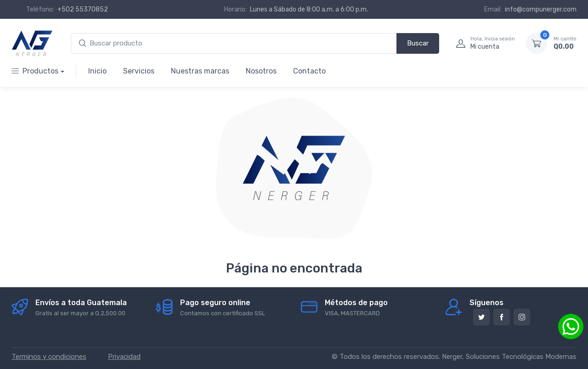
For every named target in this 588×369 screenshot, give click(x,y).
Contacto (309, 71)
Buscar (418, 43)
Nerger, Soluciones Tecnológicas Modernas (509, 357)
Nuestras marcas (200, 71)
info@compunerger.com (541, 9)
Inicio (97, 71)
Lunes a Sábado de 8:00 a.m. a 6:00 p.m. (309, 9)
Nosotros (261, 71)
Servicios (139, 71)
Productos (35, 71)
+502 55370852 (83, 9)
